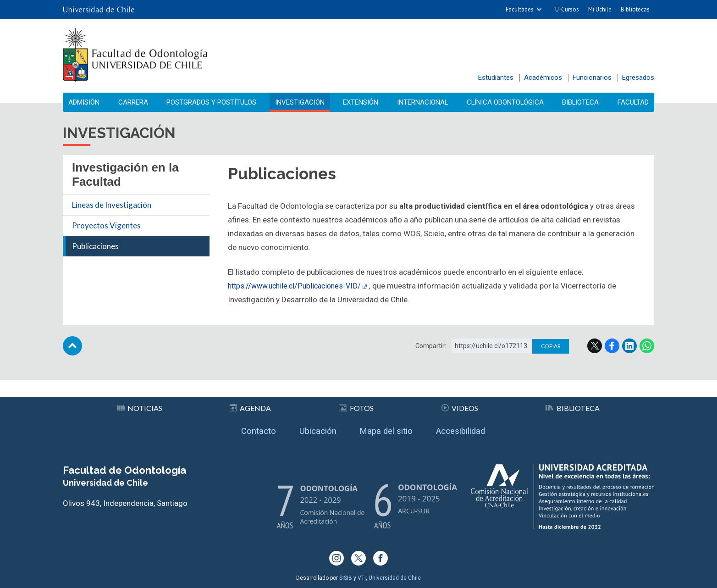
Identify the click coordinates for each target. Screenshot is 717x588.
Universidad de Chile (395, 578)
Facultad (631, 103)
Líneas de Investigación (112, 205)
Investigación (302, 103)
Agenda (251, 405)
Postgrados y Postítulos (212, 103)
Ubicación (313, 429)
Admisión (87, 103)
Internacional (422, 103)
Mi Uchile (600, 9)
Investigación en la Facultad (125, 175)
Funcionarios (592, 78)
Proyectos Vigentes (106, 226)
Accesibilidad (469, 429)
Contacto (249, 429)
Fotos (356, 405)
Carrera (134, 103)
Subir (72, 346)
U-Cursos (567, 9)
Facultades (520, 9)
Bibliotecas (635, 9)
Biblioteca (580, 103)
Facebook (612, 346)
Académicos (543, 78)
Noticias (140, 405)
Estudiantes (496, 78)
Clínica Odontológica (505, 103)
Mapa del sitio (388, 429)
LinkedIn (629, 346)
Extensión (361, 103)
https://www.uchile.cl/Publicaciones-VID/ (299, 286)
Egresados (638, 78)
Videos (460, 405)
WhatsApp (647, 346)
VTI (362, 578)
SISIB (346, 578)
